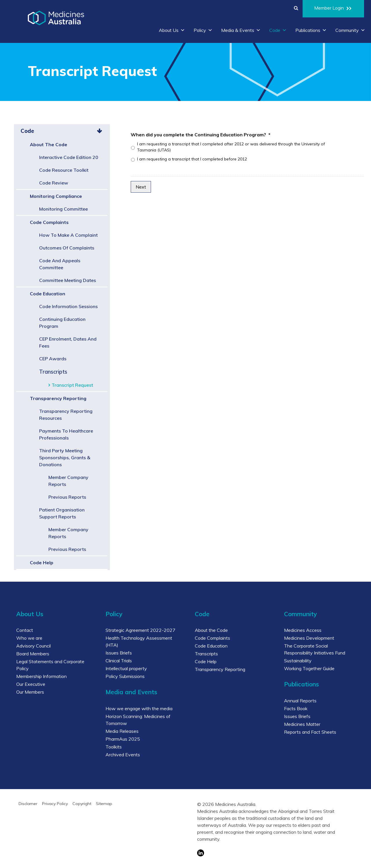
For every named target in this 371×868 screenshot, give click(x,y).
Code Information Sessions (68, 306)
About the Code (49, 144)
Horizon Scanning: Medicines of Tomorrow (138, 720)
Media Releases (122, 731)
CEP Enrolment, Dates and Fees (68, 342)
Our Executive (31, 684)
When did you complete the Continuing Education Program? (201, 135)
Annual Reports (300, 701)
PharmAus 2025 (123, 739)
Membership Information (41, 676)
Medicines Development (309, 638)
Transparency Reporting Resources (66, 415)
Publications (311, 30)
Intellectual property (126, 668)
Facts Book (296, 708)
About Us (172, 30)
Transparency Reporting (58, 398)
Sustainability (298, 661)
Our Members (30, 692)
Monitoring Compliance (56, 196)
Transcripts (53, 372)
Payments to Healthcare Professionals (66, 434)
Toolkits (114, 747)
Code (278, 30)
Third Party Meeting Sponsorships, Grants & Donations (65, 457)
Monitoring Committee (63, 209)
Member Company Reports (68, 481)
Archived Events (123, 755)
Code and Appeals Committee (60, 264)
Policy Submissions (125, 676)
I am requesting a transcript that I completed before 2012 (192, 159)
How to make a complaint (68, 235)
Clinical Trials (119, 661)
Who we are (29, 638)
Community (350, 30)
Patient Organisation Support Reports (62, 513)
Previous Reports (67, 497)
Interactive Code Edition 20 (69, 157)
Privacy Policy (55, 804)
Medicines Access (303, 630)
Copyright (82, 804)
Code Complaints (49, 222)
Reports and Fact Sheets (310, 732)
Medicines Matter (302, 724)
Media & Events (241, 30)
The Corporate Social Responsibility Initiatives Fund (315, 649)
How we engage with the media (139, 708)
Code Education (48, 294)
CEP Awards (53, 359)
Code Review (54, 183)
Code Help (42, 563)
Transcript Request (72, 385)
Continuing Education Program (62, 323)
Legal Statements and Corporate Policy (50, 665)
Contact (25, 630)
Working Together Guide (309, 668)
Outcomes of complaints (67, 248)
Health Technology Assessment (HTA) (139, 641)
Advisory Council (33, 646)
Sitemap (104, 804)
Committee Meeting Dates (68, 280)
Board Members (33, 654)
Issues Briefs (119, 653)
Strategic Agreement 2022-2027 (140, 630)
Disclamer (28, 804)
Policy (203, 30)
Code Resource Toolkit (64, 170)
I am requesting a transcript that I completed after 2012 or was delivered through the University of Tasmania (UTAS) (231, 147)
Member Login (333, 9)
